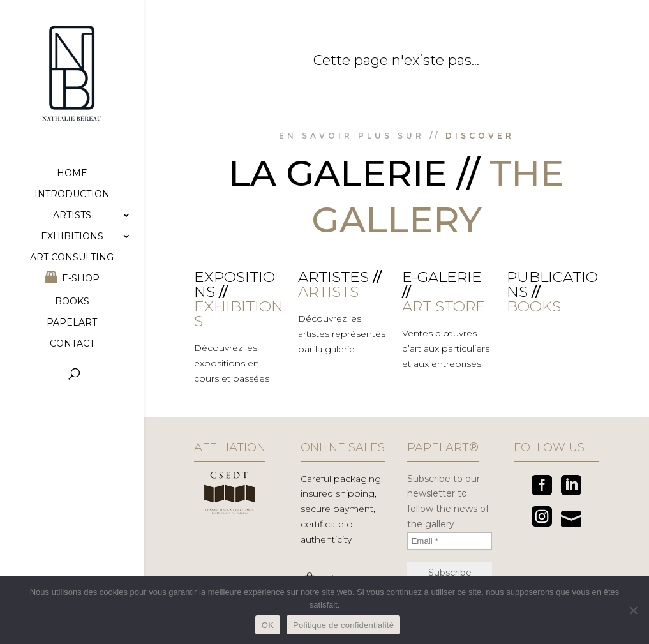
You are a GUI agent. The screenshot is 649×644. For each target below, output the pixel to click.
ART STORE (444, 306)
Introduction (72, 195)
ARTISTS (328, 292)
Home (72, 174)
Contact (72, 344)
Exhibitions (72, 237)
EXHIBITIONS (239, 314)
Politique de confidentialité (343, 625)
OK (268, 625)
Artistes (333, 277)
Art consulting (72, 258)
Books (72, 302)
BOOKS (534, 306)
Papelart (72, 323)
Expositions (235, 284)
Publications (552, 284)
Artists (72, 216)
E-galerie (442, 277)
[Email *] (449, 541)
